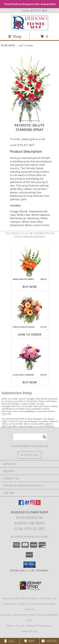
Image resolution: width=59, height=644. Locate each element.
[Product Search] (30, 437)
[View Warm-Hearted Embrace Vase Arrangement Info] (29, 261)
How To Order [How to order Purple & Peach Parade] (30, 334)
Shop (15, 36)
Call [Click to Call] (10, 641)
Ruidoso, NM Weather (14, 615)
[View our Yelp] (38, 504)
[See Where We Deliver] (30, 455)
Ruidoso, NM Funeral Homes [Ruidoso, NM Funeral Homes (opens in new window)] (20, 598)
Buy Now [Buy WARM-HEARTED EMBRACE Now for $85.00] (30, 287)
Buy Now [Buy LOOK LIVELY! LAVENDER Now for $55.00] (30, 382)
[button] (29, 565)
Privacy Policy (15, 626)
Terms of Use (30, 631)
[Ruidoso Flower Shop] (30, 23)
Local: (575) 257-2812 (22, 145)
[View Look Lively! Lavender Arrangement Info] (29, 357)
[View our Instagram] (32, 504)
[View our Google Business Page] (27, 504)
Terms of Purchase (39, 626)
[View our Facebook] (21, 504)
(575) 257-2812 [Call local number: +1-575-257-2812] (39, 11)
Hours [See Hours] (49, 641)
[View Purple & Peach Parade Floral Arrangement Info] (29, 309)
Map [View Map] (30, 641)
